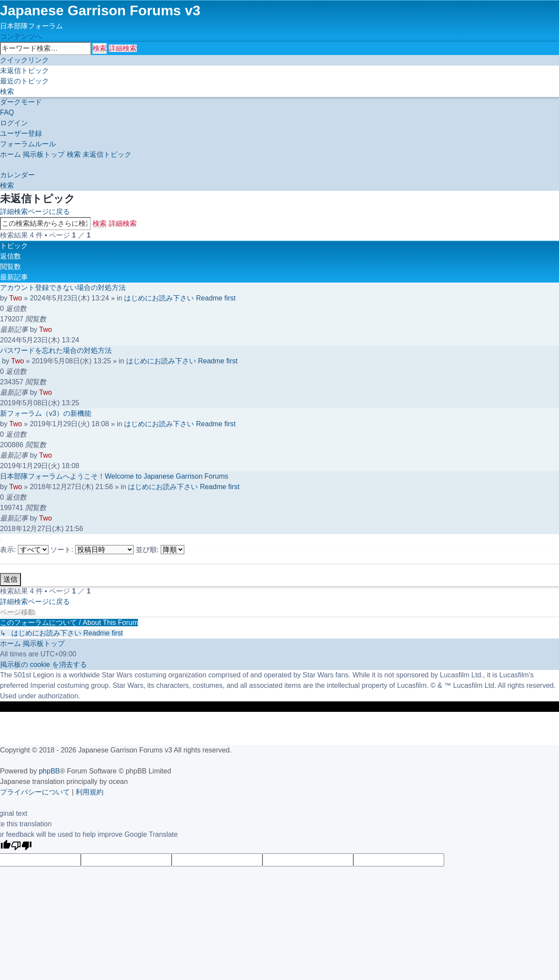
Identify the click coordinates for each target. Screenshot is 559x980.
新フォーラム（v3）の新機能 (46, 413)
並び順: (160, 550)
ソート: (92, 550)
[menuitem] (24, 71)
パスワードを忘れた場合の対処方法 (56, 350)
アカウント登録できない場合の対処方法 (63, 288)
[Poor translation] (21, 847)
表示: (24, 550)
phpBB (49, 771)
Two (16, 298)
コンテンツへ (21, 36)
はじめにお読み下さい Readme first (180, 298)
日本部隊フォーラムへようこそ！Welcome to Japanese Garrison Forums (114, 476)
